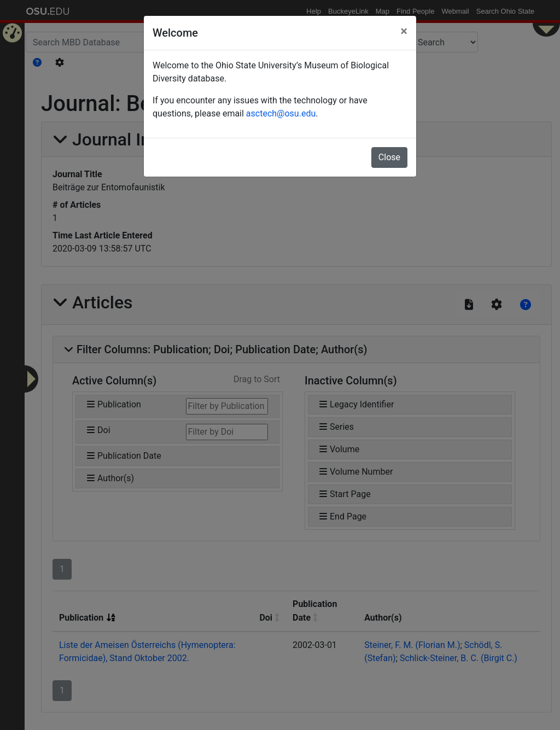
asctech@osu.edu (281, 113)
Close (389, 157)
